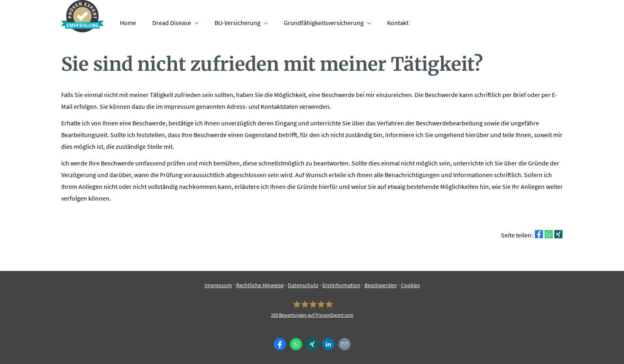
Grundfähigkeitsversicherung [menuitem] (324, 23)
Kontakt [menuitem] (398, 23)
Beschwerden (381, 285)
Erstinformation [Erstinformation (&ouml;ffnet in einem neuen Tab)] (341, 285)
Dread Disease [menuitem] (172, 23)
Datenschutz (303, 285)
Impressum (218, 285)
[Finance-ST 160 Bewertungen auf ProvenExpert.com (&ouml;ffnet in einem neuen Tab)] (312, 309)
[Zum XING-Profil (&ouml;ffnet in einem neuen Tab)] (312, 344)
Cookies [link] (410, 285)
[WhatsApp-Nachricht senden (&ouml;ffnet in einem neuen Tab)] (296, 344)
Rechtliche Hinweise (260, 285)
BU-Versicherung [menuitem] (237, 23)
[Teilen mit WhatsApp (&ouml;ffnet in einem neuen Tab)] (549, 234)
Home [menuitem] (128, 23)
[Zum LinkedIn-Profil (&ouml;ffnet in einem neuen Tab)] (328, 344)
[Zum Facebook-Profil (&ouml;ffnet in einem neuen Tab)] (280, 344)
